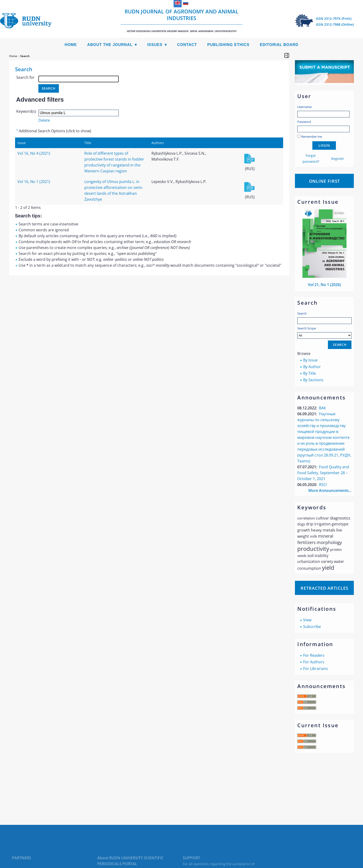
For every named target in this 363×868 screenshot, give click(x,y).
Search (302, 313)
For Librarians (316, 669)
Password (304, 122)
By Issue (310, 360)
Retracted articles (324, 588)
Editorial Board (279, 45)
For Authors (314, 662)
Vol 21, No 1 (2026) (324, 285)
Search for (25, 77)
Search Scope (324, 332)
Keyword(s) (26, 111)
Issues (155, 45)
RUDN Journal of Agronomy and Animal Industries (182, 20)
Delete (44, 120)
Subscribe (312, 627)
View (307, 620)
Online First (325, 181)
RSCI (323, 485)
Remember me (312, 137)
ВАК (322, 408)
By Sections (313, 380)
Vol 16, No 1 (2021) (34, 182)
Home (71, 45)
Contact (187, 45)
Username (304, 107)
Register (338, 159)
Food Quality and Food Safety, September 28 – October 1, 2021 (323, 473)
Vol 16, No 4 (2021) (34, 153)
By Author (312, 367)
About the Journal (110, 45)
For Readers (314, 655)
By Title (310, 373)
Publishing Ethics (228, 45)
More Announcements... (330, 490)
